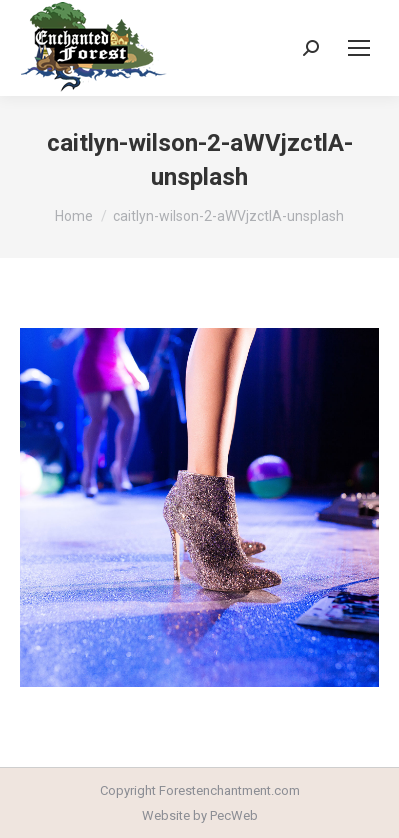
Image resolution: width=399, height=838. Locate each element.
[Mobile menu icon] (359, 48)
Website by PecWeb (200, 815)
